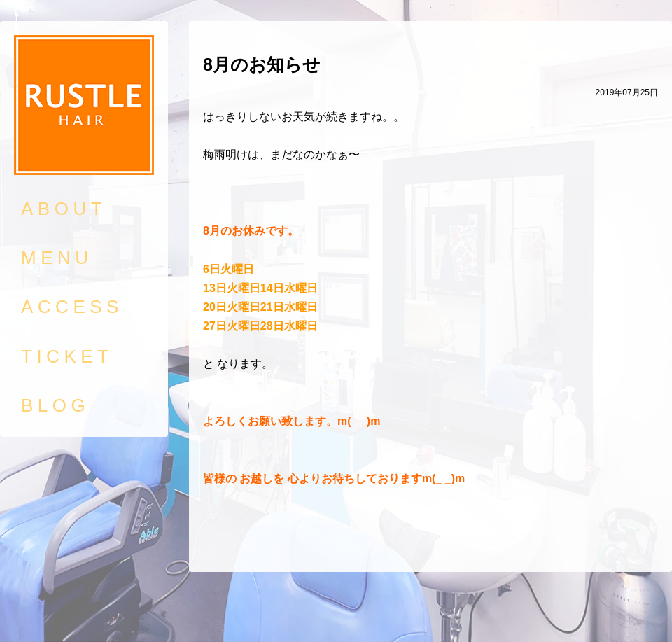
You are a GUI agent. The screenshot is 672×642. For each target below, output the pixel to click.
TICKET (67, 356)
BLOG (55, 405)
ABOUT (64, 209)
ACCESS (72, 307)
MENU (57, 258)
